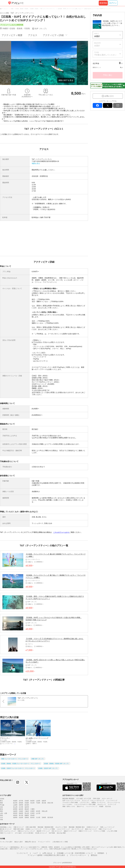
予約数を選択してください (105, 55)
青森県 (15, 801)
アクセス (33, 35)
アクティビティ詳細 (53, 35)
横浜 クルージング (91, 829)
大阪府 (27, 811)
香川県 (21, 815)
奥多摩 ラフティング (43, 831)
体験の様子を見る (66, 80)
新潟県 (27, 805)
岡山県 (27, 813)
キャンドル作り (67, 804)
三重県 (32, 809)
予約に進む (108, 75)
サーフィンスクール (114, 802)
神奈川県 (50, 803)
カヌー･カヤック (107, 799)
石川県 (21, 807)
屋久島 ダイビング (6, 829)
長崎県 (27, 817)
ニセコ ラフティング (63, 829)
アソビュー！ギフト (44, 842)
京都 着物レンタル (6, 827)
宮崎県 (44, 817)
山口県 (38, 813)
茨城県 (27, 803)
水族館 (101, 806)
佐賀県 (21, 817)
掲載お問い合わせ (30, 842)
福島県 (44, 801)
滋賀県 (15, 811)
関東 (1, 803)
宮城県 (27, 801)
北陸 (1, 807)
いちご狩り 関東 (112, 831)
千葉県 (38, 803)
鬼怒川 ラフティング (70, 831)
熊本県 (32, 817)
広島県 (32, 813)
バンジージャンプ (92, 806)
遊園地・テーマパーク (98, 802)
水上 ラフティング (77, 829)
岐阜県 (21, 809)
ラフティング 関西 (99, 831)
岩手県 (21, 801)
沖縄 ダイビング (19, 827)
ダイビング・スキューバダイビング (93, 801)
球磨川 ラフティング (85, 831)
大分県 (38, 817)
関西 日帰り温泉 (19, 829)
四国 (1, 815)
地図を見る (36, 163)
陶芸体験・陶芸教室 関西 (46, 827)
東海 (1, 809)
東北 (1, 801)
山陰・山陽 (3, 813)
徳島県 (15, 815)
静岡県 (15, 809)
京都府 (21, 811)
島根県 (21, 813)
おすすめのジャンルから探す (73, 795)
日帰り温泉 (96, 799)
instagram (18, 782)
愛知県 (27, 809)
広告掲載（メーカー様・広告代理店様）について (75, 853)
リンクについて (22, 853)
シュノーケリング (112, 801)
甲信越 (2, 805)
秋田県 (32, 801)
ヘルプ (35, 853)
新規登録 (103, 3)
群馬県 (21, 803)
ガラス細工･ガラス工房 (84, 799)
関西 (1, 811)
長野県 (21, 805)
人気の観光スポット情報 (60, 842)
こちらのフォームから (61, 532)
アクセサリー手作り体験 (70, 802)
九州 (1, 817)
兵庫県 (32, 811)
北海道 (2, 799)
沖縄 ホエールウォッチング (26, 831)
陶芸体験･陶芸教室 (68, 799)
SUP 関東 (52, 833)
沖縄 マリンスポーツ (6, 833)
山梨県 (15, 805)
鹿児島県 (50, 817)
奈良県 (38, 811)
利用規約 (101, 853)
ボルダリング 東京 (61, 827)
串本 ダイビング (57, 831)
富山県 (15, 807)
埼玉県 (32, 803)
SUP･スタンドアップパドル (71, 801)
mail (118, 105)
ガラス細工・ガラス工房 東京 (24, 833)
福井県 (27, 807)
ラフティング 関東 (49, 829)
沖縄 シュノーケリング (107, 827)
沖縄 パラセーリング (105, 829)
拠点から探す (19, 842)
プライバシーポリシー (78, 855)
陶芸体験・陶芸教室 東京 (77, 827)
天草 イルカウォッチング (8, 831)
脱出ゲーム (80, 806)
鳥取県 (15, 813)
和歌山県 (45, 811)
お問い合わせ (47, 853)
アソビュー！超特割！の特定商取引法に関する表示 (46, 855)
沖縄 (1, 820)
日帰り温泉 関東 (31, 827)
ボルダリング (102, 804)
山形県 (38, 801)
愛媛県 (27, 815)
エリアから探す (6, 795)
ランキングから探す (6, 842)
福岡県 (15, 817)
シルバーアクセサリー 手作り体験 (85, 804)
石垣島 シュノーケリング (33, 829)
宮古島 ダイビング (41, 833)
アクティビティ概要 (12, 35)
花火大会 (108, 806)
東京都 (44, 803)
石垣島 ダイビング (92, 827)
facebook (97, 105)
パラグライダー (85, 802)
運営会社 (94, 855)
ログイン (113, 3)
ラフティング (112, 804)
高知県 (32, 815)
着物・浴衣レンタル (69, 806)
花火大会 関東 (61, 833)
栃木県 (15, 803)
